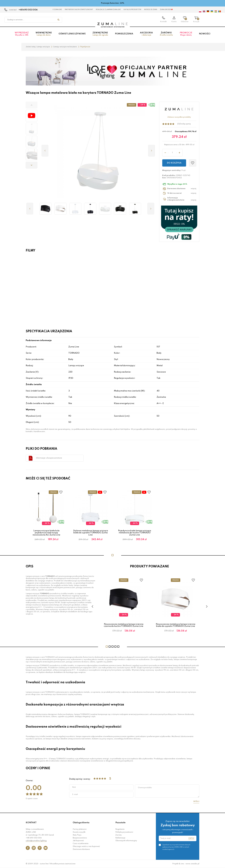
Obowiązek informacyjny (126, 841)
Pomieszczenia (124, 34)
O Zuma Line (57, 10)
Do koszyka (174, 163)
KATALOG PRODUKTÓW (132, 10)
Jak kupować (78, 841)
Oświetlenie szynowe (72, 34)
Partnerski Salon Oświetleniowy (79, 10)
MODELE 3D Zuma (151, 10)
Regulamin (120, 829)
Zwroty (119, 835)
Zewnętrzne (100, 34)
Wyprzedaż (22, 34)
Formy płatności (80, 829)
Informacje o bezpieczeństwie (49, 458)
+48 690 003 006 (28, 10)
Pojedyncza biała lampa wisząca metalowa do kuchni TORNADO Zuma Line (135, 533)
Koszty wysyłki (79, 832)
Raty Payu (77, 835)
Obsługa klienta (81, 823)
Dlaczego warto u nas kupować (86, 846)
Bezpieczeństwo (80, 838)
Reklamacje (120, 838)
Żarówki (166, 34)
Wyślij (196, 801)
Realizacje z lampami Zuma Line (108, 10)
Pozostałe (120, 823)
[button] (32, 105)
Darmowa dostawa (81, 849)
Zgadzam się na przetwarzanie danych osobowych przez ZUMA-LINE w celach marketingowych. (176, 847)
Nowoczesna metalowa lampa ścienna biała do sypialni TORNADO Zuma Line (176, 625)
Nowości (205, 34)
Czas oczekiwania (81, 844)
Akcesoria (146, 34)
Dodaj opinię (185, 124)
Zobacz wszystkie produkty (179, 117)
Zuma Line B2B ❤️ (166, 10)
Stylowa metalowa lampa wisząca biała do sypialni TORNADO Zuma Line (91, 533)
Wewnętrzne (44, 34)
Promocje (186, 34)
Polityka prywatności (124, 832)
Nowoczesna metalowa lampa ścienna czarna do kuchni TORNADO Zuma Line (124, 625)
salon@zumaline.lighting (36, 841)
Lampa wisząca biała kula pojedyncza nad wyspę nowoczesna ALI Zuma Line (46, 533)
